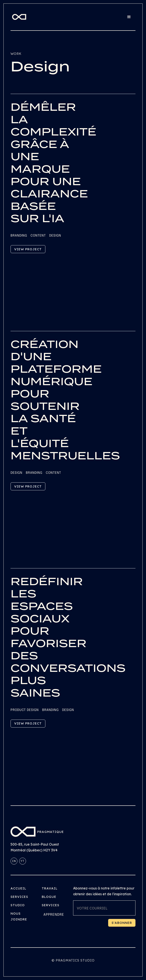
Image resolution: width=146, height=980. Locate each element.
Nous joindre (19, 916)
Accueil (18, 888)
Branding (19, 236)
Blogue (49, 897)
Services (19, 897)
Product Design (25, 710)
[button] (129, 17)
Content (38, 236)
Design (55, 236)
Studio (18, 905)
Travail (50, 888)
